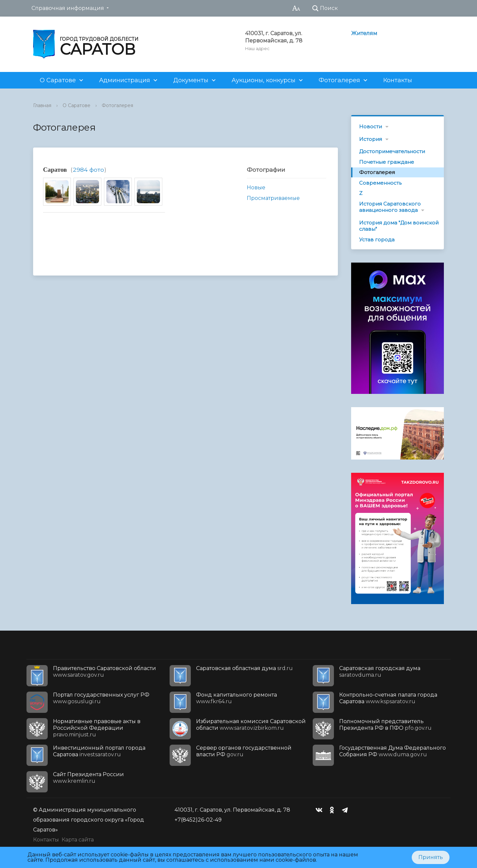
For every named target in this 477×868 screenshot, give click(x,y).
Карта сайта (78, 840)
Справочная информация (68, 8)
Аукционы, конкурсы (264, 80)
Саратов (55, 170)
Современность (380, 183)
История (371, 139)
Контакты (398, 80)
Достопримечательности (392, 151)
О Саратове (58, 80)
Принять (431, 857)
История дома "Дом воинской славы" (399, 226)
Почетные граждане (387, 162)
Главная (42, 105)
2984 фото (88, 170)
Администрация (125, 80)
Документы (191, 80)
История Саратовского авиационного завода (390, 207)
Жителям (364, 33)
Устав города (377, 240)
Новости (371, 126)
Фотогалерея (339, 80)
